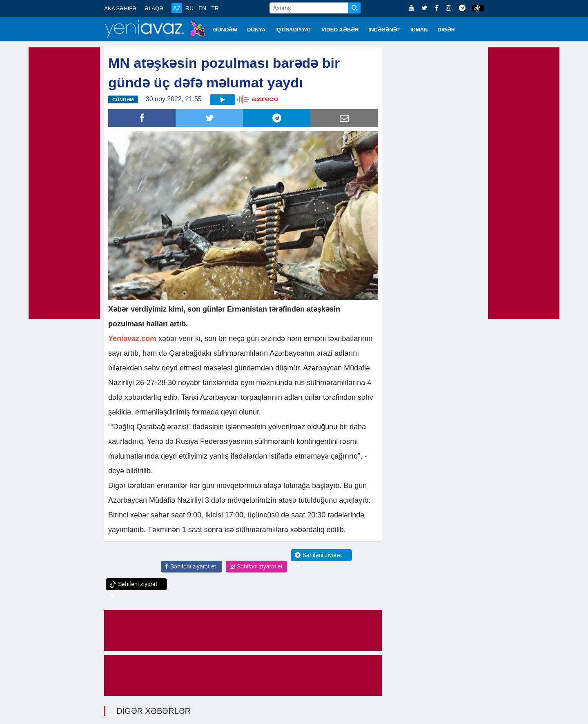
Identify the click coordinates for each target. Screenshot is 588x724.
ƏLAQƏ (154, 8)
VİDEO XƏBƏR (340, 30)
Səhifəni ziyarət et (190, 566)
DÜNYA (256, 30)
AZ (177, 8)
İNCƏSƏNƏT (385, 30)
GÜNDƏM (225, 30)
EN (202, 8)
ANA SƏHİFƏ (120, 8)
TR (215, 8)
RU (189, 8)
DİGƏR (447, 30)
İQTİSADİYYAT (293, 30)
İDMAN (419, 30)
